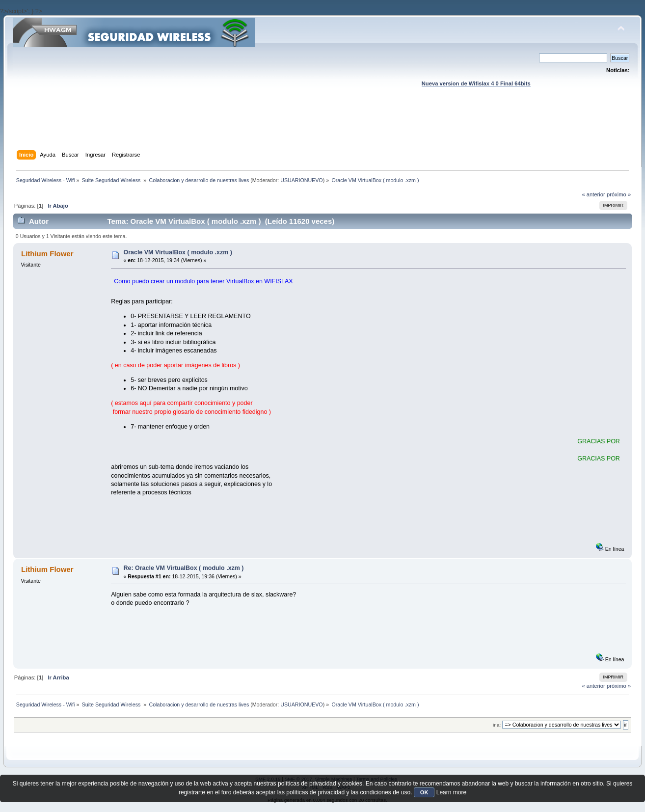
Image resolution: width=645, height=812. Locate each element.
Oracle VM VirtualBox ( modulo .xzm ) (177, 252)
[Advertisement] (322, 128)
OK (424, 792)
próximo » (619, 194)
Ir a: (497, 725)
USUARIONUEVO (301, 180)
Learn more (451, 792)
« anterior (593, 194)
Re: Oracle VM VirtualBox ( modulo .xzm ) (183, 568)
